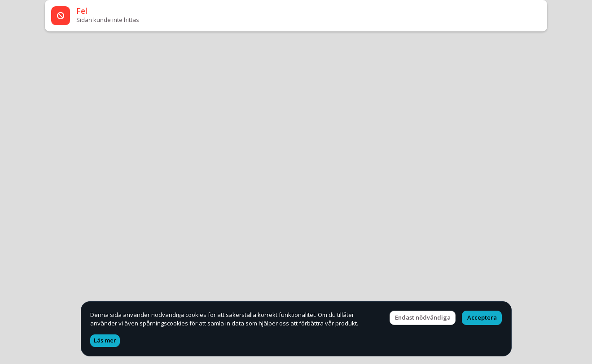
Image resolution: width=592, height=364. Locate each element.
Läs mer (105, 340)
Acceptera (482, 317)
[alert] (296, 16)
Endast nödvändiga (423, 317)
